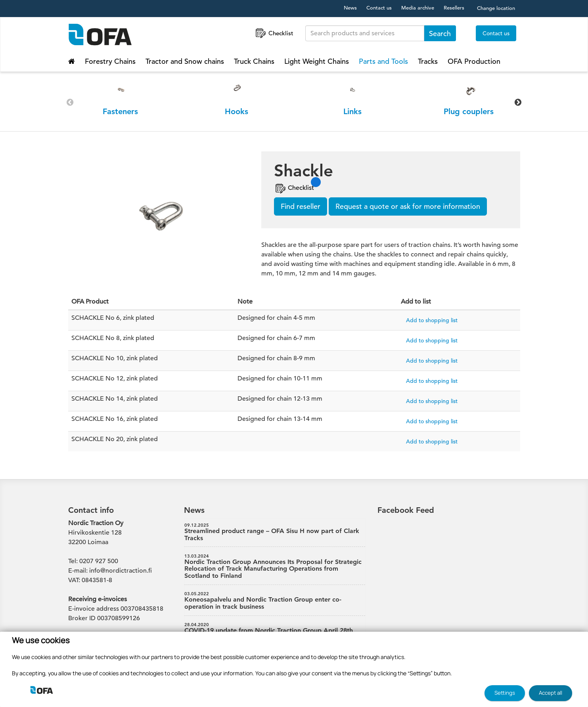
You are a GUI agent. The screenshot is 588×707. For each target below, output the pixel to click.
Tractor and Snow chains (185, 61)
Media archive (418, 8)
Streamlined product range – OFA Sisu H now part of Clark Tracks (275, 532)
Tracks (428, 61)
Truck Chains (254, 61)
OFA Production (474, 61)
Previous (70, 102)
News (350, 8)
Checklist (274, 33)
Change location (496, 8)
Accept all (551, 693)
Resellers (454, 8)
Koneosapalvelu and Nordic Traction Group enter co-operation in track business (275, 601)
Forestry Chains (110, 61)
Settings (505, 693)
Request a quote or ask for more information (408, 206)
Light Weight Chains (317, 61)
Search (440, 33)
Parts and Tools (383, 61)
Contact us (379, 8)
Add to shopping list (432, 320)
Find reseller (301, 206)
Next (518, 102)
